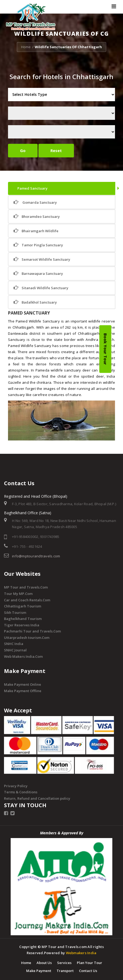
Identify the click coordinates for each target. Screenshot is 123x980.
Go (23, 150)
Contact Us (88, 971)
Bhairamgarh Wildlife (36, 231)
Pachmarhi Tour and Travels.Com (32, 631)
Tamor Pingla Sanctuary (38, 245)
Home (26, 47)
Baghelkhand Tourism (23, 619)
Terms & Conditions (21, 792)
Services (64, 963)
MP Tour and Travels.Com (26, 587)
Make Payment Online (23, 684)
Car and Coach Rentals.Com (27, 600)
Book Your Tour (105, 349)
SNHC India (14, 644)
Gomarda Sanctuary (35, 202)
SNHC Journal (15, 650)
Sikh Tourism (15, 612)
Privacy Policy (16, 786)
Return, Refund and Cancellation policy (37, 798)
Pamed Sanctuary (32, 188)
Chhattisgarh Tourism (23, 606)
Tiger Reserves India (22, 625)
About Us (44, 963)
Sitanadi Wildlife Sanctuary (41, 288)
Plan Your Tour (90, 963)
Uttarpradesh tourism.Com (27, 638)
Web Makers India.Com (23, 656)
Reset (56, 150)
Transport (65, 971)
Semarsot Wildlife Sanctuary (42, 259)
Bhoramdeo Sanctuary (37, 216)
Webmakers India (81, 953)
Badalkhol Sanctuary (35, 302)
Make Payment (39, 971)
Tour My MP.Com (18, 594)
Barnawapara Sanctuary (38, 273)
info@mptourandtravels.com (36, 556)
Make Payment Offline (23, 691)
